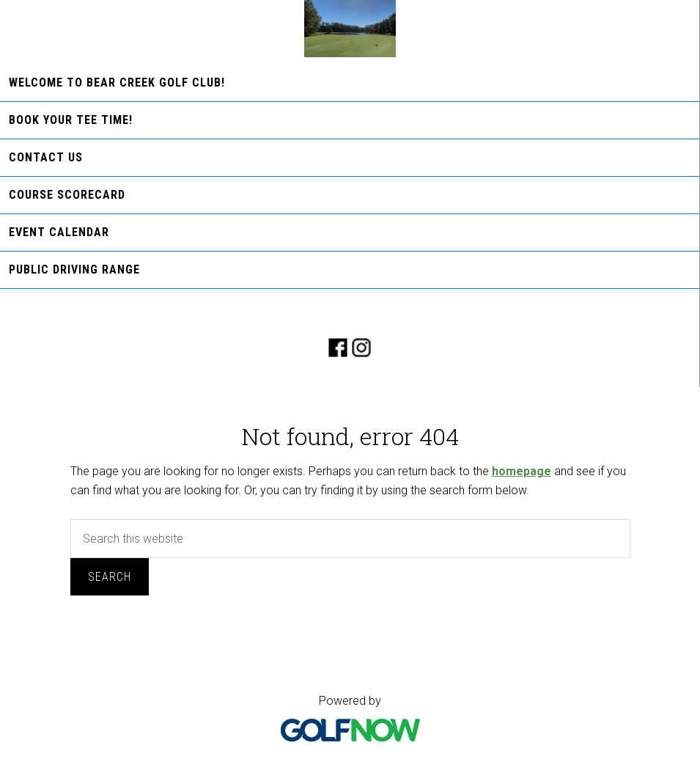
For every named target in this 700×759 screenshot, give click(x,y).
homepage (522, 471)
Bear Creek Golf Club (350, 29)
